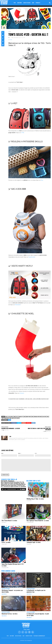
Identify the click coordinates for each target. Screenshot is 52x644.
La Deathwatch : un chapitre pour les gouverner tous (36, 591)
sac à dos (44, 417)
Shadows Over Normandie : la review (11, 428)
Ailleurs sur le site (33, 481)
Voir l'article (4, 594)
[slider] (12, 489)
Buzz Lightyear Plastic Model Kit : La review (38, 520)
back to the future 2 (9, 417)
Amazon (22, 393)
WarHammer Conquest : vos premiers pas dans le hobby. (12, 591)
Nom (2, 453)
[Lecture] (3, 489)
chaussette (21, 417)
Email (19, 453)
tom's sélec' (12, 418)
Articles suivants (48, 427)
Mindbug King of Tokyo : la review (35, 499)
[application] (14, 489)
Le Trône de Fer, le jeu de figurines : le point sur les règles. (38, 615)
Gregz (3, 430)
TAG (2, 418)
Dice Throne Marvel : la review (9, 520)
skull (48, 417)
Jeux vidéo (19, 3)
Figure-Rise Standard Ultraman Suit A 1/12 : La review (13, 565)
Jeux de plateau (27, 3)
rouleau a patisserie (38, 417)
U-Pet (23, 133)
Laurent (45, 431)
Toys (15, 3)
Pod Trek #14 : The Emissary (8, 481)
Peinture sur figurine (6, 589)
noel (32, 417)
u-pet (16, 418)
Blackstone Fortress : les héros (10, 614)
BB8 (15, 417)
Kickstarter (18, 305)
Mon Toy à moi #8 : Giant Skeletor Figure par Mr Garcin (39, 429)
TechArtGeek (6, 418)
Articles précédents (5, 427)
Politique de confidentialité (39, 636)
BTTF (17, 417)
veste (18, 418)
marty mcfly (29, 417)
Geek (33, 3)
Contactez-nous (29, 636)
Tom (11, 40)
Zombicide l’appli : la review (34, 542)
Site (36, 453)
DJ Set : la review (6, 542)
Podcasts (38, 3)
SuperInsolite (32, 257)
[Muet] (20, 489)
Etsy (42, 180)
